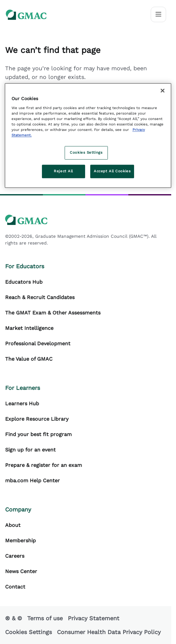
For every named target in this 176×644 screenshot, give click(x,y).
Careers (15, 556)
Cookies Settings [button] (28, 632)
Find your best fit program (38, 434)
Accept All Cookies (112, 171)
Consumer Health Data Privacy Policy (109, 632)
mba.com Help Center (32, 481)
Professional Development (38, 343)
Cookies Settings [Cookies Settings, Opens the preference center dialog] (86, 152)
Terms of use (45, 618)
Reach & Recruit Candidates (40, 297)
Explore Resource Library (37, 419)
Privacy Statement (94, 618)
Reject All (63, 171)
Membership (20, 541)
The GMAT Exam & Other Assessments (53, 313)
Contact (15, 587)
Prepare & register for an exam (44, 465)
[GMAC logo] (26, 15)
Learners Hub (22, 404)
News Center (21, 571)
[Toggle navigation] (158, 14)
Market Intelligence (29, 328)
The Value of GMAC (29, 359)
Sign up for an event (30, 450)
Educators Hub (24, 282)
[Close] (163, 90)
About (13, 525)
